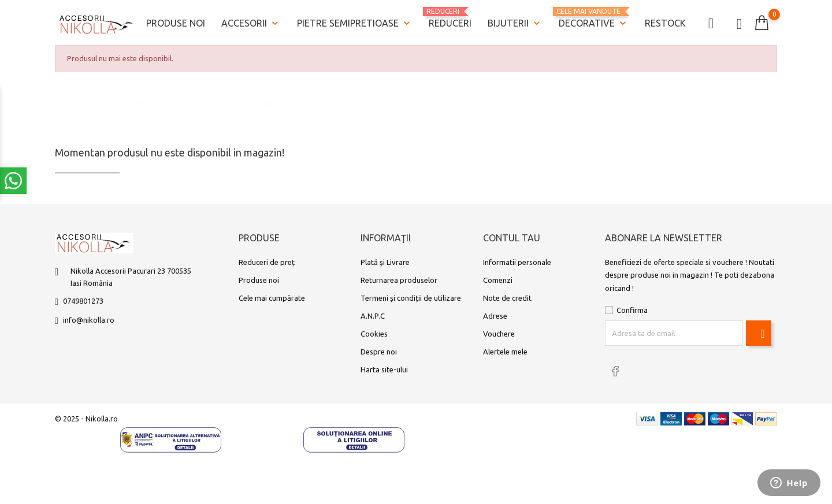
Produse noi (176, 23)
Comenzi (498, 280)
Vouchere (499, 334)
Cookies (374, 334)
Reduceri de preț (267, 262)
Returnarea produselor (399, 280)
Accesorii (251, 24)
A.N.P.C (373, 316)
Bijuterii (515, 24)
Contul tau (512, 238)
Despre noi (379, 352)
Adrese (495, 316)
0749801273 (83, 301)
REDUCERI (450, 18)
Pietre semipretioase (355, 24)
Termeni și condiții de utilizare (411, 298)
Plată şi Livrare (385, 262)
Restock (665, 23)
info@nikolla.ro (89, 320)
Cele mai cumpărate (272, 298)
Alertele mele (505, 352)
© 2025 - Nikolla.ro (86, 419)
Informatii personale (517, 262)
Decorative (594, 19)
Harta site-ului (384, 369)
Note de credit (507, 298)
